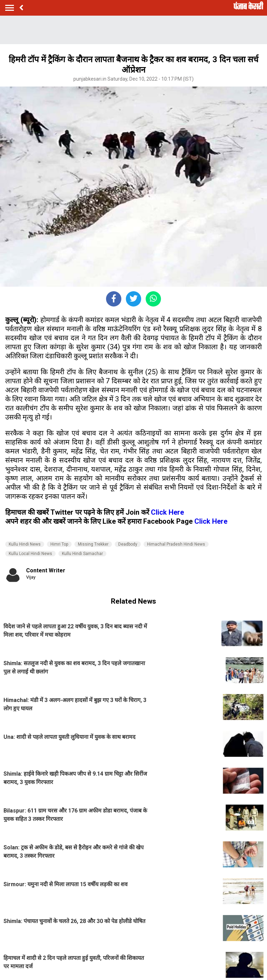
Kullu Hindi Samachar (82, 554)
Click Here (167, 512)
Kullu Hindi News (25, 544)
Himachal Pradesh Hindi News (176, 544)
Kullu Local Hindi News (30, 554)
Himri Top (59, 544)
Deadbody (128, 544)
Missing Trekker (93, 544)
